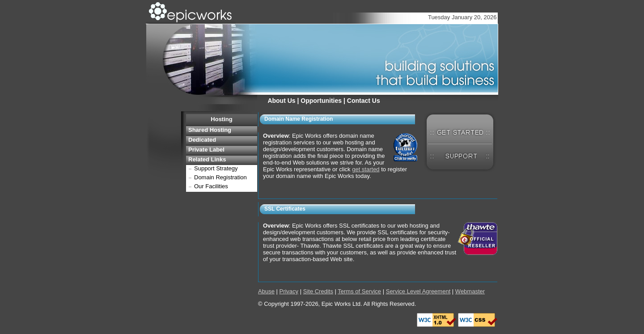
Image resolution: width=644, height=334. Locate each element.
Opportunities (321, 101)
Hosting (221, 119)
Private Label (206, 150)
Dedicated (202, 140)
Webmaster (470, 291)
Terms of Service (359, 291)
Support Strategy (216, 168)
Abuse (266, 291)
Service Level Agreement (418, 291)
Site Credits (318, 291)
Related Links (207, 159)
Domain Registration (220, 177)
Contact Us (364, 101)
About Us (281, 101)
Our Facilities (211, 186)
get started (366, 169)
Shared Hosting (210, 130)
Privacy (289, 291)
